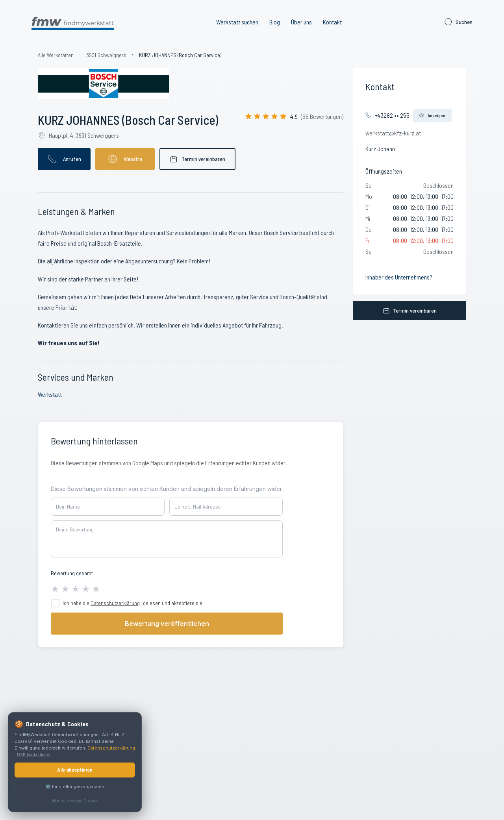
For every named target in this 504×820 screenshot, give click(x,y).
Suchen (458, 22)
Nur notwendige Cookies (75, 801)
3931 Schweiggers (106, 55)
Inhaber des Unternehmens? (399, 277)
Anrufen (64, 159)
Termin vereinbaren (197, 159)
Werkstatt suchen (237, 22)
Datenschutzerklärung (115, 603)
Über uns (301, 22)
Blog (275, 22)
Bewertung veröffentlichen (167, 624)
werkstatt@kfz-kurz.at (393, 133)
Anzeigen (432, 115)
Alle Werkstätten (56, 55)
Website (125, 159)
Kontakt (332, 22)
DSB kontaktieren (34, 755)
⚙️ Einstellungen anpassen (75, 787)
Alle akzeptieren (75, 770)
